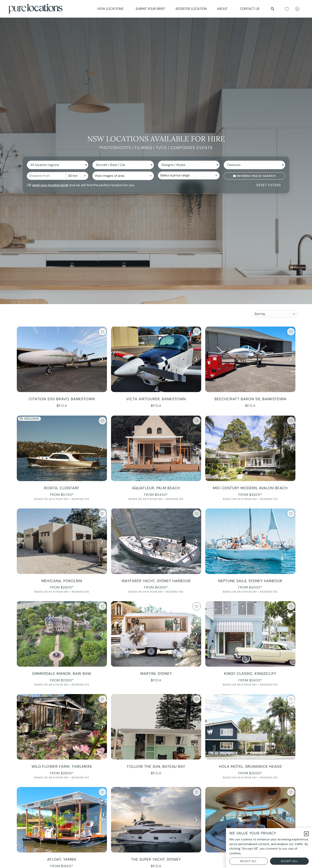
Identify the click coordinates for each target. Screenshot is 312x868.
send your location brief (50, 185)
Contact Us (250, 9)
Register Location (191, 9)
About (223, 9)
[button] (273, 9)
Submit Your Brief (150, 9)
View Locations (111, 9)
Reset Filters (269, 185)
